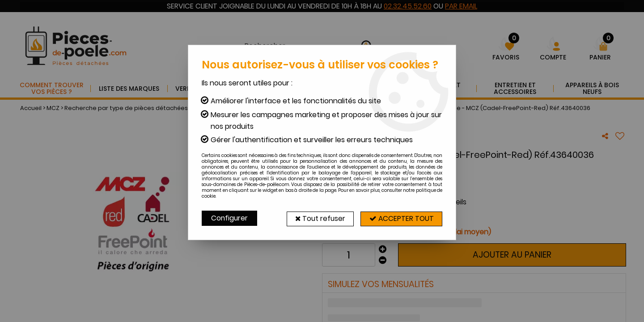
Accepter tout (400, 218)
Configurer (230, 218)
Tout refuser (316, 218)
